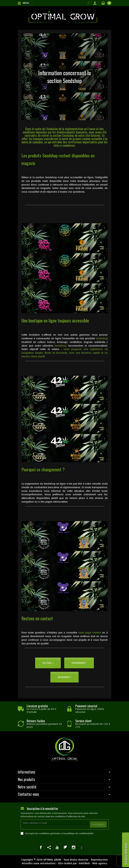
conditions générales (50, 833)
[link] (41, 847)
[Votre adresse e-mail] (55, 823)
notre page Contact (90, 632)
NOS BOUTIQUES (126, 854)
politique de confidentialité (80, 833)
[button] (48, 663)
